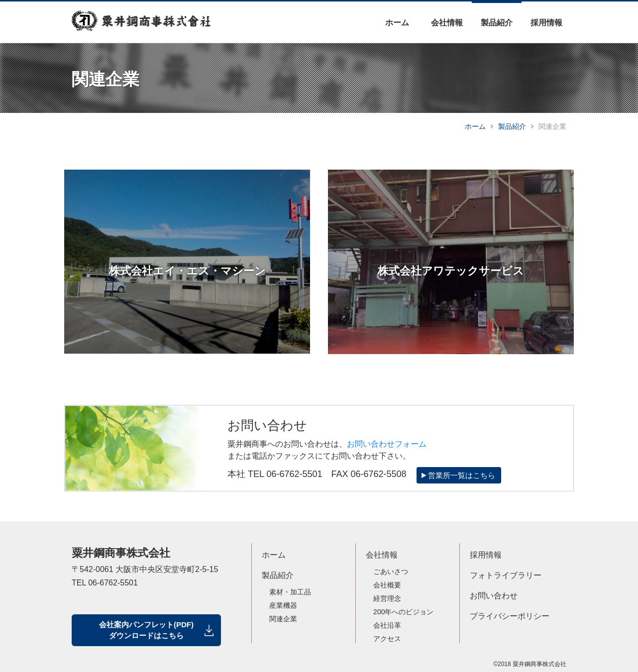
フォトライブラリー (506, 575)
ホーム (397, 23)
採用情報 (546, 23)
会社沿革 (387, 625)
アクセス (387, 639)
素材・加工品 (290, 592)
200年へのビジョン (403, 612)
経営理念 (387, 598)
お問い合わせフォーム (387, 444)
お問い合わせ (494, 596)
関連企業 (283, 619)
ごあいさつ (391, 572)
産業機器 (283, 605)
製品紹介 (497, 23)
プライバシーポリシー (510, 616)
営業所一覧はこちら (458, 475)
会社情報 (447, 23)
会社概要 (387, 585)
